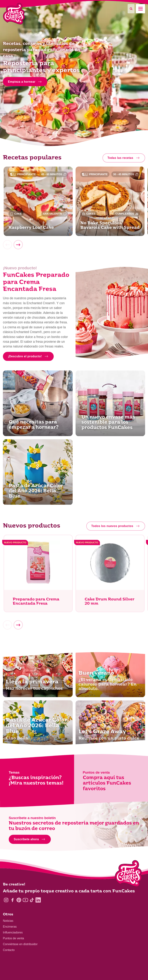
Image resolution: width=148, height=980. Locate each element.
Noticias (8, 921)
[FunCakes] (14, 14)
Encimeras (10, 927)
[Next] (18, 246)
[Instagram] (6, 900)
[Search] (131, 9)
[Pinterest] (19, 900)
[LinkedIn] (38, 900)
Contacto (9, 950)
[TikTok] (32, 900)
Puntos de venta (13, 938)
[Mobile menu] (140, 9)
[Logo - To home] (128, 874)
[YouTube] (25, 900)
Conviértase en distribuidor (20, 944)
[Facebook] (12, 900)
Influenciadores (13, 932)
